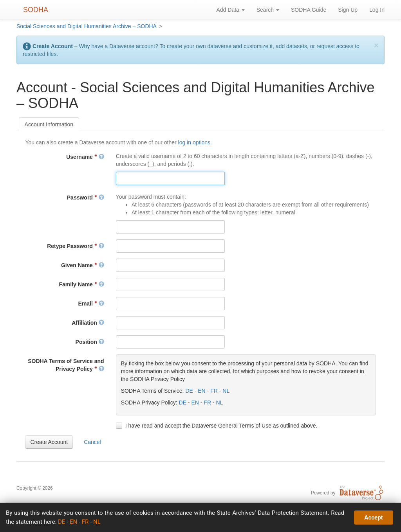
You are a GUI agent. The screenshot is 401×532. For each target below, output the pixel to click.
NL (226, 391)
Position (90, 342)
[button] (49, 442)
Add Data (230, 10)
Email (91, 304)
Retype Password (76, 246)
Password (86, 198)
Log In (377, 10)
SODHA (36, 10)
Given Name (83, 265)
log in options (194, 142)
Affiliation (88, 323)
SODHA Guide (309, 10)
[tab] (49, 124)
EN (201, 391)
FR (214, 391)
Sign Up (348, 10)
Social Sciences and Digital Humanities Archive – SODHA (87, 26)
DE (189, 391)
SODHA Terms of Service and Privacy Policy (66, 365)
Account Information (49, 124)
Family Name (82, 284)
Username (85, 157)
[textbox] (170, 178)
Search (268, 10)
